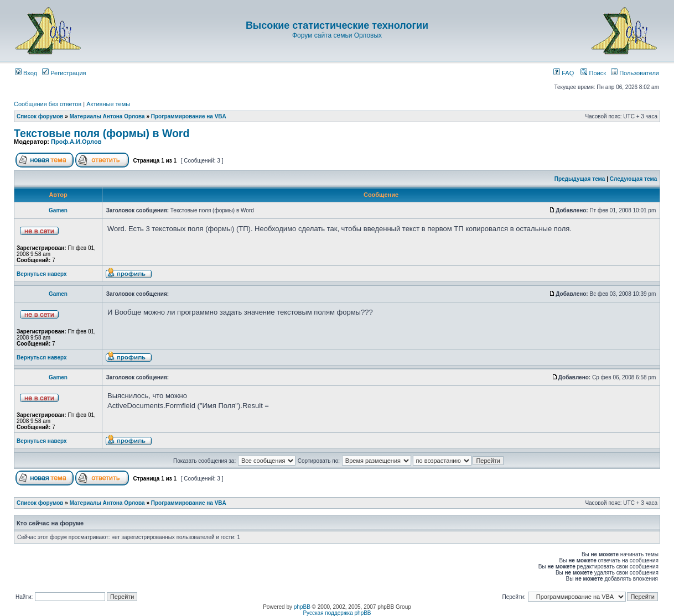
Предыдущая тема (580, 179)
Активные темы (108, 104)
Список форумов (40, 116)
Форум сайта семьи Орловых (337, 35)
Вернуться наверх (42, 274)
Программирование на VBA (189, 116)
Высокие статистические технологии (337, 25)
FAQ (564, 73)
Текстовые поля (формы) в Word (102, 133)
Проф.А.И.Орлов (76, 142)
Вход (26, 73)
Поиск (593, 73)
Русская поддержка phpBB (337, 613)
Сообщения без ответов (48, 104)
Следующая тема (633, 179)
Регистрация (64, 73)
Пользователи (635, 73)
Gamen (58, 210)
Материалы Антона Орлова (107, 116)
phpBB (302, 607)
